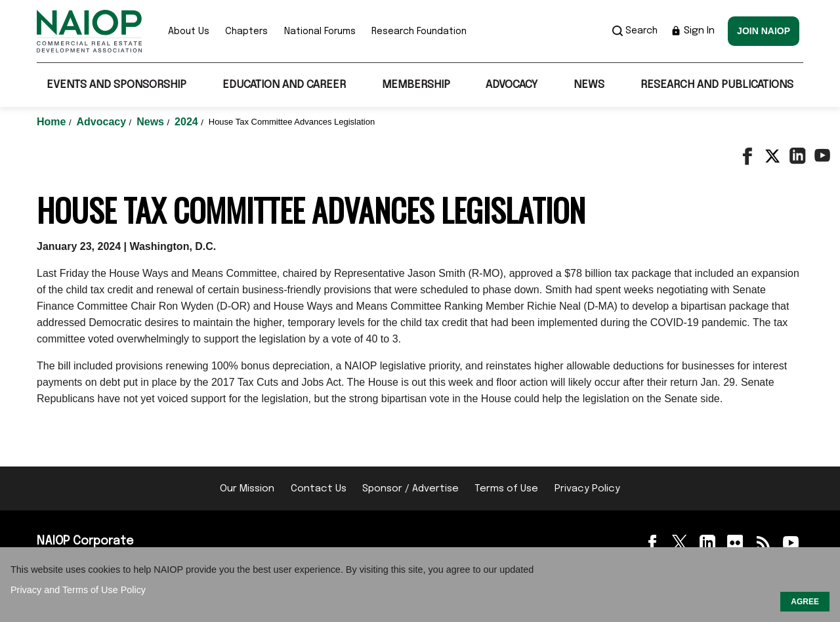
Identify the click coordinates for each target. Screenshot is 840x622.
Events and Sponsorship (116, 85)
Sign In (693, 31)
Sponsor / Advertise (410, 489)
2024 (188, 122)
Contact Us (319, 489)
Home (53, 122)
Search (635, 31)
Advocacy (512, 85)
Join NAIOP (764, 31)
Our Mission (247, 489)
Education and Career (284, 85)
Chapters (246, 31)
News (589, 85)
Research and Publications (717, 85)
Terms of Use (506, 489)
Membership (416, 85)
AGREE (805, 602)
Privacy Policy (587, 489)
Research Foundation (419, 31)
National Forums (320, 31)
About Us (189, 31)
